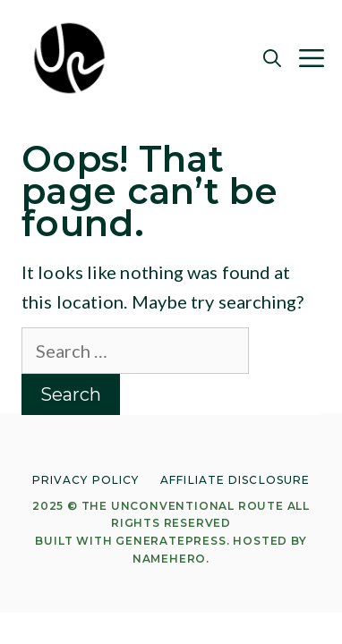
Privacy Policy (85, 480)
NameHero (169, 559)
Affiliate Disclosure (235, 480)
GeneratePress (171, 541)
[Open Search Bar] (272, 58)
